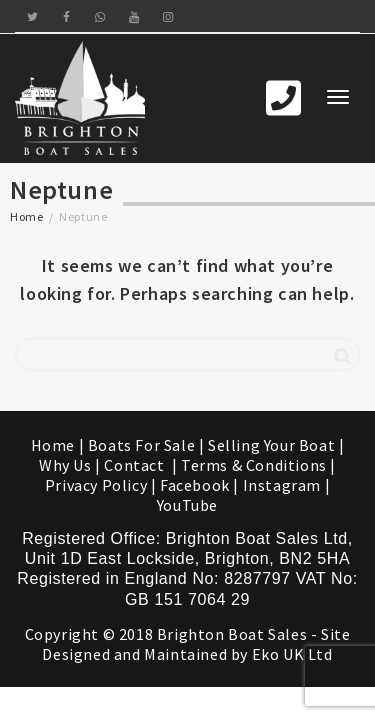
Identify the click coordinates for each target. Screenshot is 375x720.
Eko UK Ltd (292, 654)
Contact (136, 465)
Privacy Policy (96, 485)
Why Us (65, 465)
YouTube (187, 505)
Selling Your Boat (273, 445)
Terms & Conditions (254, 465)
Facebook (195, 485)
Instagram (282, 485)
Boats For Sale (141, 445)
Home (26, 216)
